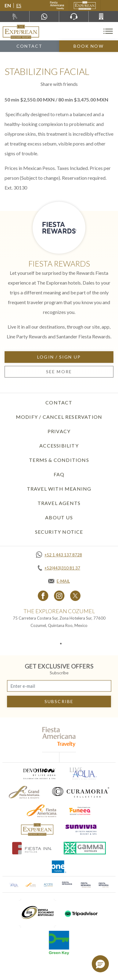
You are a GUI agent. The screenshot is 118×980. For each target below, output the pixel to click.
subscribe (59, 701)
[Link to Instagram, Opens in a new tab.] (59, 596)
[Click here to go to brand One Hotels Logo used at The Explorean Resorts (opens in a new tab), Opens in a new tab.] (59, 867)
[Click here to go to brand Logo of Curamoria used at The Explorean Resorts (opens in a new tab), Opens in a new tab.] (81, 792)
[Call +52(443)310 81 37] (103, 17)
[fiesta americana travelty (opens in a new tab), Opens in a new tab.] (59, 737)
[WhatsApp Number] (44, 17)
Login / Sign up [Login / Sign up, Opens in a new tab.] (59, 357)
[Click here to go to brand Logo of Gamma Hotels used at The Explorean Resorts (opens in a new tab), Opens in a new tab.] (85, 848)
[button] (100, 964)
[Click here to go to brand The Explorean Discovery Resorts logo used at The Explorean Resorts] (37, 829)
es (19, 5)
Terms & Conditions (59, 460)
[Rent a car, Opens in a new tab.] (15, 17)
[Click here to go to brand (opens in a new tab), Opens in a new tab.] (39, 774)
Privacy (59, 431)
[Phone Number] (74, 17)
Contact (30, 46)
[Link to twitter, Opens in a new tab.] (75, 596)
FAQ (59, 474)
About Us (59, 517)
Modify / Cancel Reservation (59, 417)
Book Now (89, 46)
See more (59, 372)
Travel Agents (59, 503)
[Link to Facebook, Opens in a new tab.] (43, 596)
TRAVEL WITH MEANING (59, 489)
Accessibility (59, 446)
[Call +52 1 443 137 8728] (59, 555)
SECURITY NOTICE (59, 532)
